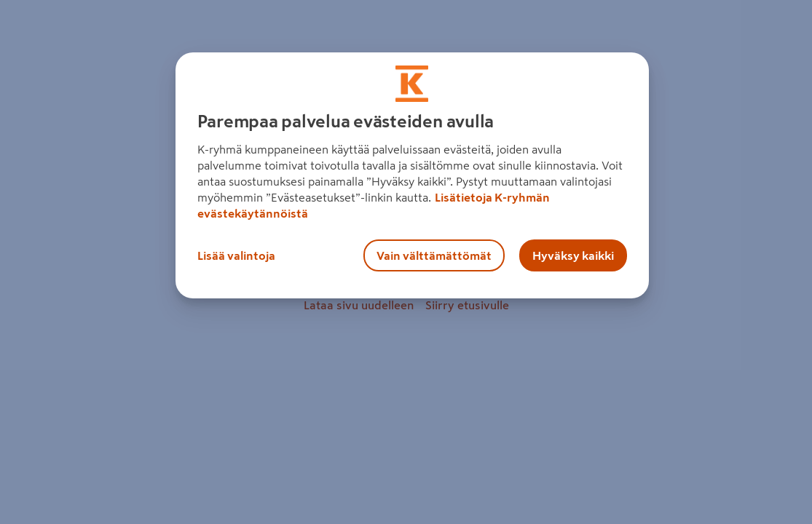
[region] (412, 175)
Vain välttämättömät (434, 255)
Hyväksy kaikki (573, 255)
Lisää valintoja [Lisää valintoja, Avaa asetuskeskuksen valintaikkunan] (236, 255)
